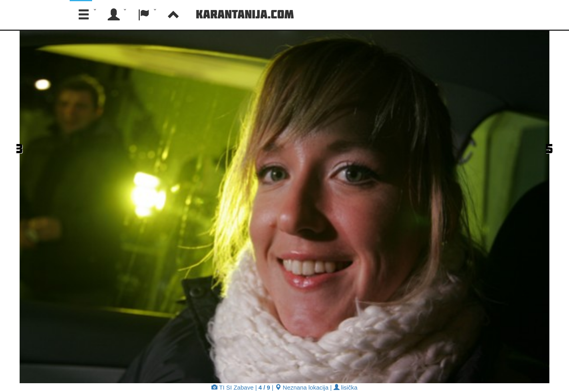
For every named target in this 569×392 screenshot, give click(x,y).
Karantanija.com (245, 14)
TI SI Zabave (232, 387)
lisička (346, 387)
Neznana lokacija (302, 387)
